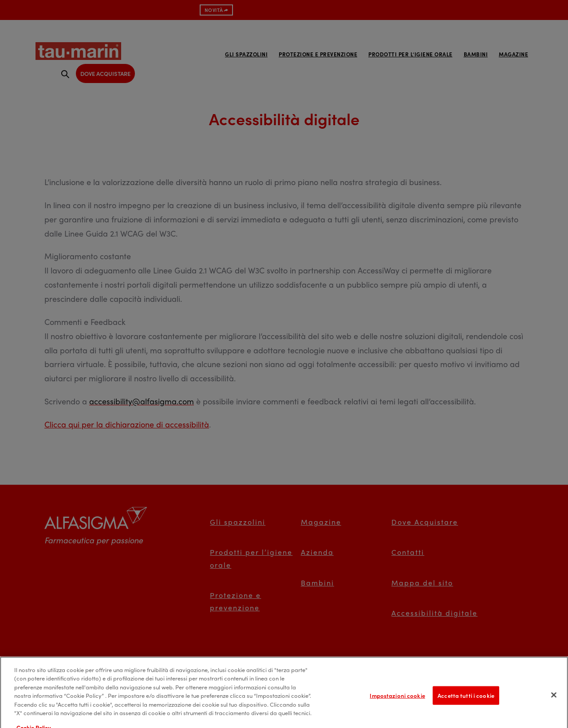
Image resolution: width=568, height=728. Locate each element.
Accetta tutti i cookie (466, 701)
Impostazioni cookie (397, 701)
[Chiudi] (554, 701)
